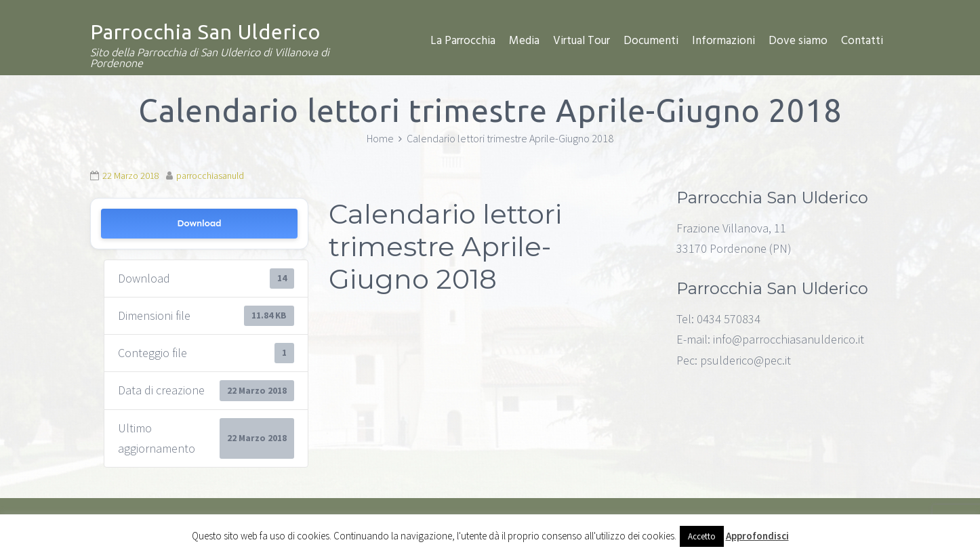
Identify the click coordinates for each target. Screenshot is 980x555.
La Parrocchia (463, 41)
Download (199, 223)
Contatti (862, 41)
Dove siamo (798, 41)
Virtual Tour (581, 41)
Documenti (651, 41)
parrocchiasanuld (210, 176)
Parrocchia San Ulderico (205, 32)
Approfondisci (757, 536)
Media (524, 41)
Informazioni (723, 41)
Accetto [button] (702, 536)
